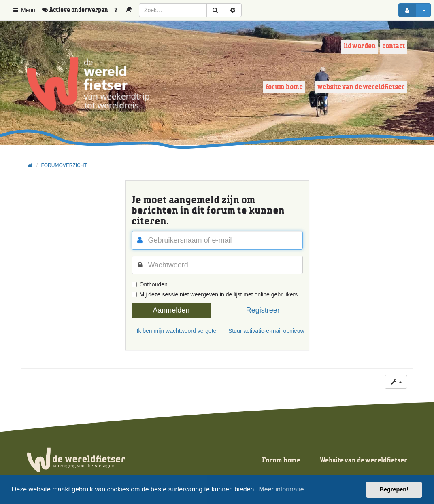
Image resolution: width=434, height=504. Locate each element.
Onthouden (150, 284)
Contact (394, 46)
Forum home (284, 87)
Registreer (263, 310)
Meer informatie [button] (281, 489)
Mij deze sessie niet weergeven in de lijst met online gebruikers (215, 294)
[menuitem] (78, 10)
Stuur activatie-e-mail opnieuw (266, 331)
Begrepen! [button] (394, 489)
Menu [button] (24, 10)
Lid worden (360, 46)
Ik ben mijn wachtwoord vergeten (174, 331)
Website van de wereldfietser (361, 87)
